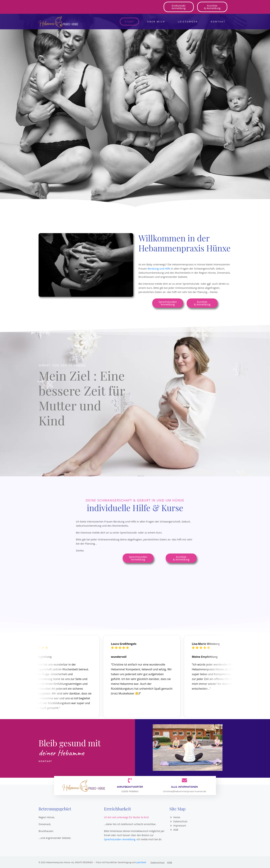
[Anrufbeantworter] (130, 780)
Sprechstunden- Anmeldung (120, 839)
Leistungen (188, 22)
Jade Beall (141, 862)
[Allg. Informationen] (184, 780)
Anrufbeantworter (130, 787)
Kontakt (218, 22)
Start (129, 22)
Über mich (156, 22)
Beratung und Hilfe (159, 268)
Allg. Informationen (185, 787)
